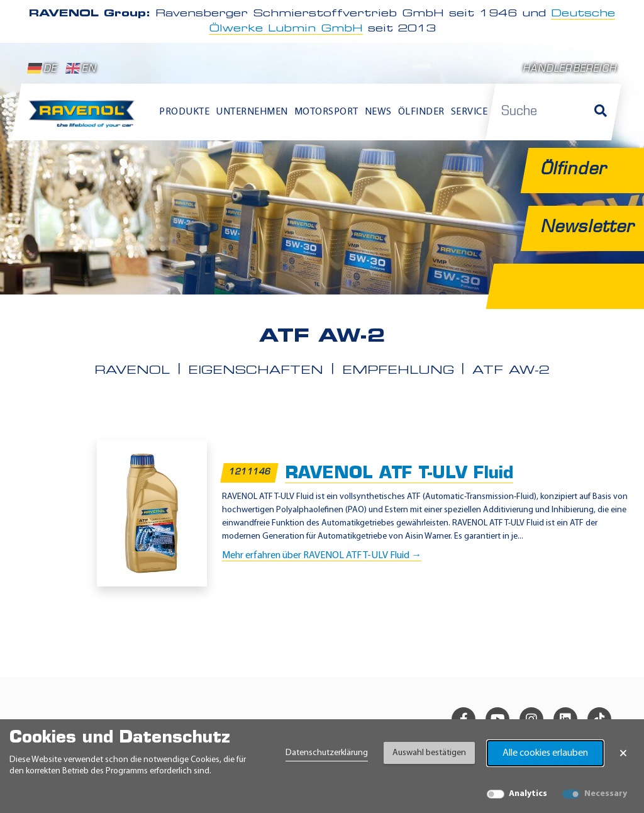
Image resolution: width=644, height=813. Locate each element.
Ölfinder (421, 112)
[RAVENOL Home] (84, 118)
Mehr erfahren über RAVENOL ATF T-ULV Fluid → (322, 556)
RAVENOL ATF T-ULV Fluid (399, 474)
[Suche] (601, 112)
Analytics (528, 794)
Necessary (606, 794)
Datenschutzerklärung (327, 753)
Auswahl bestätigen (429, 753)
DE (42, 69)
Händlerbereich (569, 70)
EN (81, 69)
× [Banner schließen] (623, 753)
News (378, 112)
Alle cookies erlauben (545, 753)
